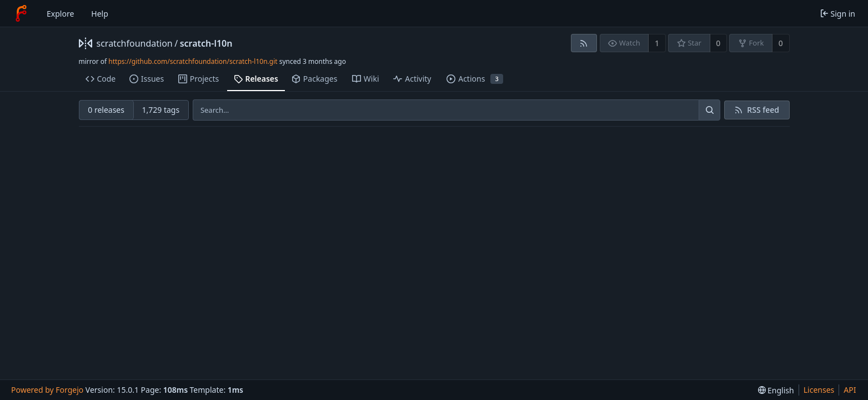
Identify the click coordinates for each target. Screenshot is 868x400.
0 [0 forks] (781, 43)
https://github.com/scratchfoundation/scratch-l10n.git (193, 61)
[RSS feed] (584, 43)
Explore (60, 14)
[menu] (776, 390)
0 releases (106, 110)
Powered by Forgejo (47, 390)
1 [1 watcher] (657, 43)
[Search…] (709, 110)
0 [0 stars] (718, 43)
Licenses (819, 390)
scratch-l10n (206, 43)
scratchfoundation (135, 43)
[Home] (21, 13)
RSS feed (763, 110)
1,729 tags (160, 110)
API (850, 390)
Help (100, 14)
